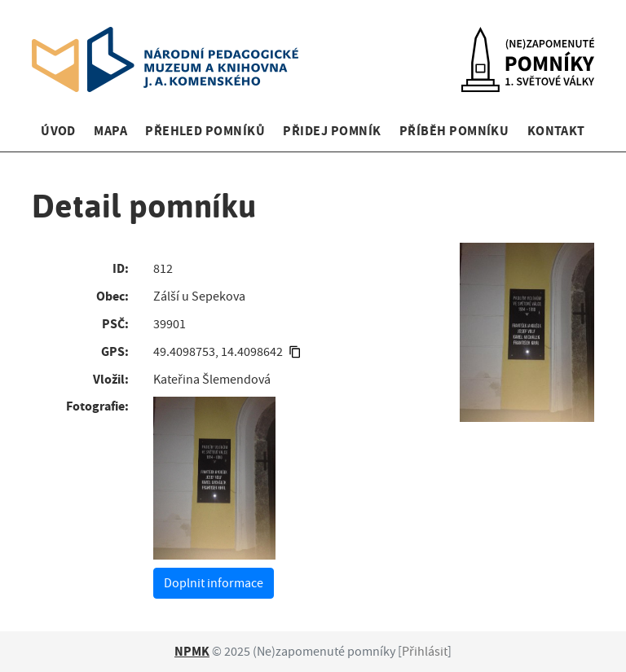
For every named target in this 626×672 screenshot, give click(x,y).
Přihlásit (425, 652)
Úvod (58, 131)
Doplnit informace (214, 583)
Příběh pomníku (454, 131)
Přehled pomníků (205, 131)
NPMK (192, 651)
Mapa (110, 131)
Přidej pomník (332, 131)
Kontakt (556, 131)
